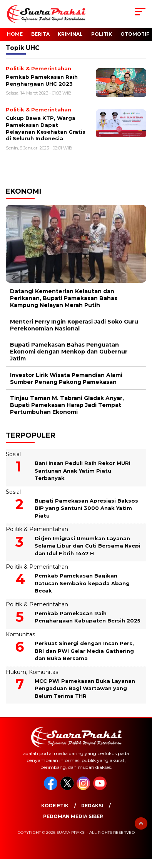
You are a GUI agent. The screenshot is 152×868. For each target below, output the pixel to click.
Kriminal (70, 34)
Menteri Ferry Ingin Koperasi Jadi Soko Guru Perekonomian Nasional (74, 325)
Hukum (16, 672)
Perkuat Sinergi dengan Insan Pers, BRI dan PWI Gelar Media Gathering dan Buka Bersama (84, 651)
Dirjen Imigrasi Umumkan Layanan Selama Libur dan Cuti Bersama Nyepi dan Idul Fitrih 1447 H (88, 546)
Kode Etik (55, 806)
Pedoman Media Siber (73, 816)
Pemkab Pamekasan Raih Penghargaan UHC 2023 (42, 80)
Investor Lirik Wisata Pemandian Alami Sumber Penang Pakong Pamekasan (66, 378)
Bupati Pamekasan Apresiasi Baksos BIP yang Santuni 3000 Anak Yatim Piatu (86, 508)
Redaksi (92, 806)
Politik (102, 34)
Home (15, 34)
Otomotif (135, 34)
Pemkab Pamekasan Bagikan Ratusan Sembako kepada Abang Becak (82, 583)
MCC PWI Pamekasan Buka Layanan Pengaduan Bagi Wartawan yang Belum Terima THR (85, 688)
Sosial (13, 454)
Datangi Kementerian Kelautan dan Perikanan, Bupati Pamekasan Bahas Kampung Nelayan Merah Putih (64, 298)
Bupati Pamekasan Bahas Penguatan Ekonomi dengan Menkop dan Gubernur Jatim (69, 352)
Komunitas (20, 634)
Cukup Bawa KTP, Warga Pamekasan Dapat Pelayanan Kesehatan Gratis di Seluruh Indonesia (46, 128)
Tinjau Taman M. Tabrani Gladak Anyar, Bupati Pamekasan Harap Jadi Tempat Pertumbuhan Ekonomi (67, 405)
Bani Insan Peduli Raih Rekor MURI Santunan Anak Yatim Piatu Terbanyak (83, 471)
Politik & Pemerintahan (37, 529)
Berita (40, 34)
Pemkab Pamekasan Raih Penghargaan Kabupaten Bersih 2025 (88, 617)
